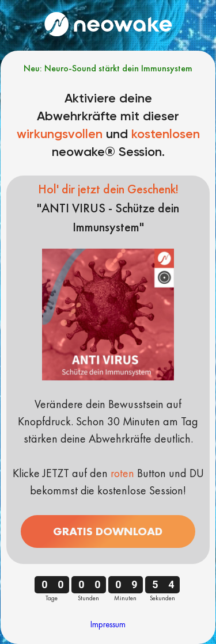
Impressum (108, 624)
